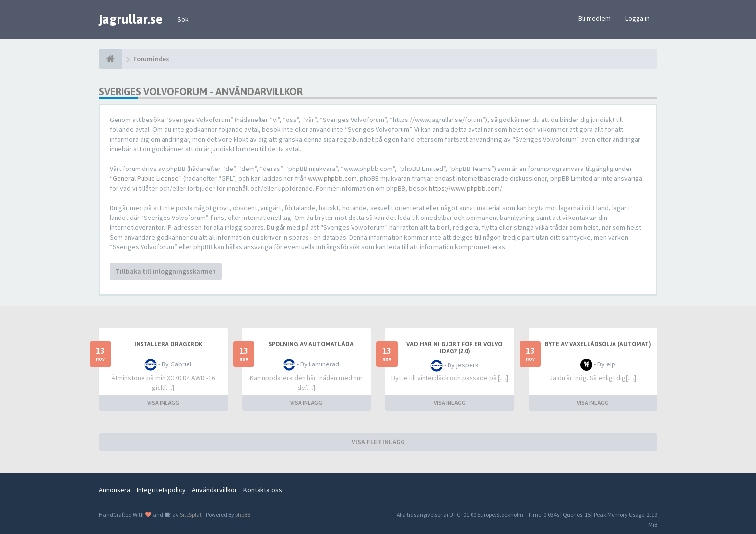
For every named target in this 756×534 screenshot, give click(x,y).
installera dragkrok (168, 344)
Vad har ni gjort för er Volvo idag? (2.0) (454, 348)
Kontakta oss (263, 490)
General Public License (146, 178)
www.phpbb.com (332, 178)
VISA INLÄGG (163, 402)
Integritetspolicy (161, 490)
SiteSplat (190, 515)
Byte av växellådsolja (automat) (598, 344)
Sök (183, 19)
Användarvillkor (214, 490)
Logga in (638, 18)
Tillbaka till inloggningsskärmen (166, 271)
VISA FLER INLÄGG (378, 442)
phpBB (243, 515)
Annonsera (115, 490)
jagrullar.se (131, 19)
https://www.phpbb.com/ (466, 188)
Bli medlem (594, 18)
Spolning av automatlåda (311, 344)
